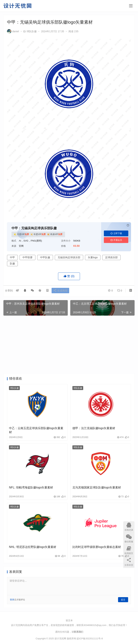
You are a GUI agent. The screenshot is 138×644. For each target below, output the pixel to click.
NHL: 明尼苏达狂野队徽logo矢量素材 (33, 547)
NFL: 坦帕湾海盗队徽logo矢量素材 (31, 487)
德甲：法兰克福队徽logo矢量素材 (94, 428)
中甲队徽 (45, 257)
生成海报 (62, 291)
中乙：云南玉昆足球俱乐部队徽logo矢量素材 (36, 430)
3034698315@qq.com (95, 625)
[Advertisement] (69, 344)
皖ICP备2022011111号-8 (90, 639)
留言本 (69, 620)
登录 (12, 600)
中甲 (12, 257)
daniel (13, 31)
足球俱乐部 (111, 257)
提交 (123, 600)
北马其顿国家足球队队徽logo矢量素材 (97, 487)
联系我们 (79, 632)
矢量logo (93, 257)
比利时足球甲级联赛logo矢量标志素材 (97, 547)
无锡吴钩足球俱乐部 (69, 257)
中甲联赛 (27, 257)
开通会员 (116, 240)
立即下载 (116, 233)
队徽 (12, 264)
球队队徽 (32, 31)
